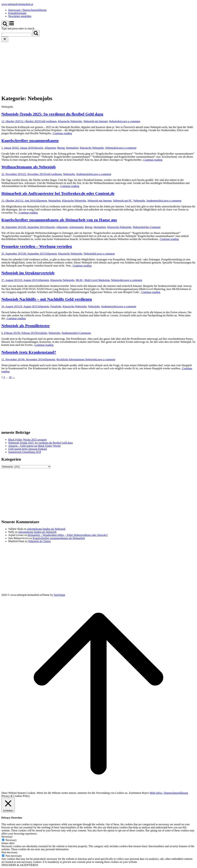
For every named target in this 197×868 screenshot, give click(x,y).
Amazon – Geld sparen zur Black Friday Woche (34, 446)
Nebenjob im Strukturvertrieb (28, 273)
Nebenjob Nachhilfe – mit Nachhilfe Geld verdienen (47, 299)
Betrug (61, 148)
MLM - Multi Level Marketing (93, 280)
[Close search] (5, 39)
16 (10, 377)
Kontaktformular (17, 13)
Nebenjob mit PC (123, 201)
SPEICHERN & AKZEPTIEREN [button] (20, 865)
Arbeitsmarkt (76, 227)
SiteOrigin (59, 595)
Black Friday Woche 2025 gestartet (27, 440)
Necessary (11, 840)
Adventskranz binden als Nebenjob (46, 529)
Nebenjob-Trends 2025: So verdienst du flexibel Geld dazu (52, 114)
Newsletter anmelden (20, 16)
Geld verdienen (48, 121)
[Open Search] (5, 24)
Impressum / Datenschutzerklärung (27, 10)
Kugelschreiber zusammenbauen (30, 141)
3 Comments (84, 333)
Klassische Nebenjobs (70, 121)
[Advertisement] (98, 68)
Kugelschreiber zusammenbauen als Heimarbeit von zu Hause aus (59, 220)
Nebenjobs (115, 121)
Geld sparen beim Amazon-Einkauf (28, 449)
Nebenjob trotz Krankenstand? (29, 352)
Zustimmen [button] (135, 793)
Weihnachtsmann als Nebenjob (28, 167)
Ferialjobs (56, 306)
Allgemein (50, 148)
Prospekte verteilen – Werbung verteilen (37, 246)
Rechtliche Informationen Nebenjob (76, 359)
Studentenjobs (84, 174)
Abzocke (38, 148)
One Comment (153, 227)
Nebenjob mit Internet (96, 121)
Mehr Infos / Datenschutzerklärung (169, 793)
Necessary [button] (7, 837)
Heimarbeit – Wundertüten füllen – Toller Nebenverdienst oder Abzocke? (68, 535)
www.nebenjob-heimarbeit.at (17, 4)
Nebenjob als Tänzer (40, 541)
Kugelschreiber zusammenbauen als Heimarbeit (59, 538)
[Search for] (17, 35)
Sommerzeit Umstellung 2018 (25, 452)
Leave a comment (130, 121)
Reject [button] (145, 793)
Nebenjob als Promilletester (26, 326)
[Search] (36, 33)
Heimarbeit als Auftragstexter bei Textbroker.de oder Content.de (58, 193)
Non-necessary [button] (9, 852)
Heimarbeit (72, 148)
